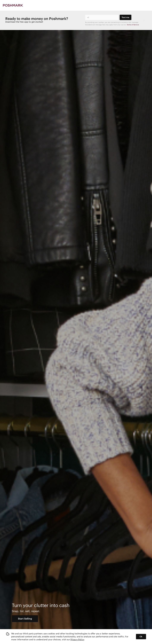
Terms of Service (133, 25)
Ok (141, 637)
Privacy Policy (77, 640)
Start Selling (25, 619)
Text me (126, 17)
